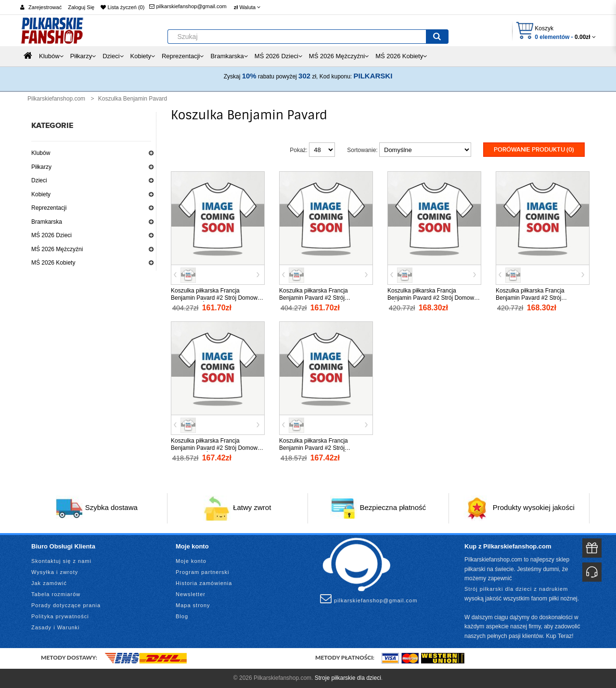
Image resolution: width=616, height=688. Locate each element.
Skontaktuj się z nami (61, 561)
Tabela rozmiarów (56, 594)
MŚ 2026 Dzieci (51, 235)
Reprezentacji (49, 208)
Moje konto (191, 561)
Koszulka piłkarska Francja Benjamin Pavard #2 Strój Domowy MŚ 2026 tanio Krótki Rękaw (432, 298)
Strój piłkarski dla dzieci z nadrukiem (516, 589)
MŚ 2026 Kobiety (53, 263)
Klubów (41, 153)
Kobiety (41, 194)
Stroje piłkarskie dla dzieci (348, 678)
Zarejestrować (45, 7)
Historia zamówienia (204, 583)
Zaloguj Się (81, 7)
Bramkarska (47, 222)
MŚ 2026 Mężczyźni (57, 249)
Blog (182, 616)
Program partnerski (203, 572)
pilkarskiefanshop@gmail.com (188, 6)
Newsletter (191, 594)
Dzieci (39, 180)
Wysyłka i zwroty (55, 572)
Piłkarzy (41, 167)
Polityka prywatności (60, 616)
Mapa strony (193, 605)
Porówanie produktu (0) (534, 150)
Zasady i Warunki (56, 627)
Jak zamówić (49, 583)
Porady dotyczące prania (66, 605)
